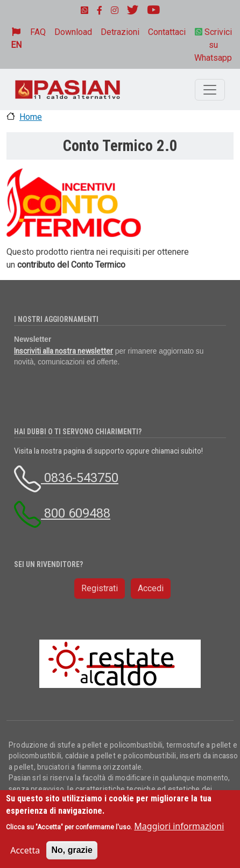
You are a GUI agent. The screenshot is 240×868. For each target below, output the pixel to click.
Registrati (100, 588)
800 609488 (62, 513)
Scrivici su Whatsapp (213, 45)
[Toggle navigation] (210, 90)
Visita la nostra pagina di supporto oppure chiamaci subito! (108, 451)
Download (73, 32)
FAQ (38, 32)
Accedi (151, 588)
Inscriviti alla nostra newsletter (63, 351)
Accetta (25, 850)
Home (31, 117)
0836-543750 (66, 478)
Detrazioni (120, 32)
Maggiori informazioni (179, 826)
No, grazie (72, 850)
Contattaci (167, 32)
